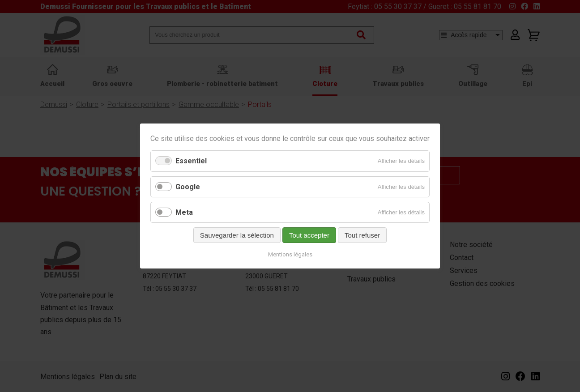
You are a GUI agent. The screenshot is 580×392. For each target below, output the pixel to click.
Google (188, 187)
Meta (184, 212)
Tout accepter (309, 235)
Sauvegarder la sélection (237, 235)
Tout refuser (362, 235)
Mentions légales (290, 254)
